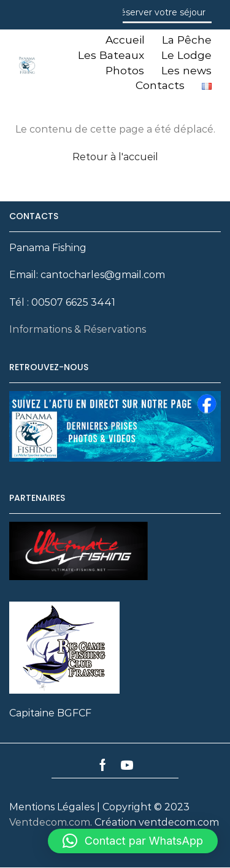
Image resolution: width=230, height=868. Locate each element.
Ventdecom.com (50, 822)
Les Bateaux (111, 55)
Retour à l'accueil (115, 157)
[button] (133, 841)
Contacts (160, 85)
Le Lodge (186, 55)
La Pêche (187, 40)
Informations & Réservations (78, 329)
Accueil (125, 40)
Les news (186, 70)
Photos (125, 70)
